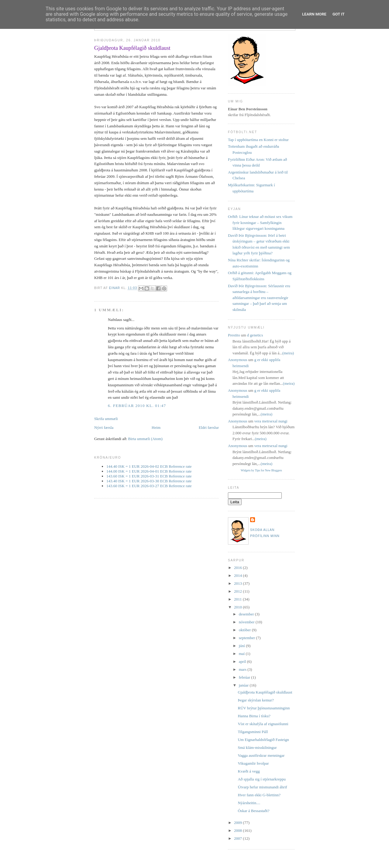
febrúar (245, 677)
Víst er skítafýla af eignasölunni (263, 724)
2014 (238, 575)
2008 (238, 830)
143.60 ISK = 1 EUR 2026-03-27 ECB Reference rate (149, 486)
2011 (238, 599)
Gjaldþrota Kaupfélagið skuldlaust (265, 692)
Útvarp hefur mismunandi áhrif (262, 787)
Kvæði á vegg (249, 771)
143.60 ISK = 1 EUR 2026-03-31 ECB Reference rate (149, 476)
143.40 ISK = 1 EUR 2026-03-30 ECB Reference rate (149, 481)
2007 (238, 838)
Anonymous (238, 360)
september (248, 638)
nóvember (247, 622)
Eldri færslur (209, 427)
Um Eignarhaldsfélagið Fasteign (263, 740)
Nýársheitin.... (249, 803)
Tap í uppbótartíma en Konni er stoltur (258, 140)
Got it (339, 14)
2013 (238, 583)
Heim (156, 427)
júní (242, 646)
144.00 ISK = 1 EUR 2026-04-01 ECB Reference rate (149, 471)
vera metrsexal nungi (271, 421)
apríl (243, 661)
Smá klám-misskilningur (257, 747)
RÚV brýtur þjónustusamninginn (264, 708)
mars (243, 669)
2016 (238, 568)
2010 (238, 607)
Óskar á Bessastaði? (253, 811)
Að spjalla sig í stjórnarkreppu (262, 779)
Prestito (234, 335)
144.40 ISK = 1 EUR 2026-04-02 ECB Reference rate (149, 466)
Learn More (314, 14)
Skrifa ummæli (106, 419)
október (245, 630)
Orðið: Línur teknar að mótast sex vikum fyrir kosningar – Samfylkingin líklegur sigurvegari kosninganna (260, 222)
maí (242, 654)
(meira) (288, 353)
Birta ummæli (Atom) (145, 439)
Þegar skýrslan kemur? (256, 700)
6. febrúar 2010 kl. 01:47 (137, 406)
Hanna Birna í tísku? (254, 716)
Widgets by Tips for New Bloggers (261, 470)
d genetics (255, 335)
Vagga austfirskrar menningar (261, 755)
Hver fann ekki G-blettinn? (259, 795)
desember (247, 614)
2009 (238, 823)
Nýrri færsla (104, 427)
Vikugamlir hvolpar (253, 763)
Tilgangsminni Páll (253, 732)
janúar (244, 685)
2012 (238, 591)
